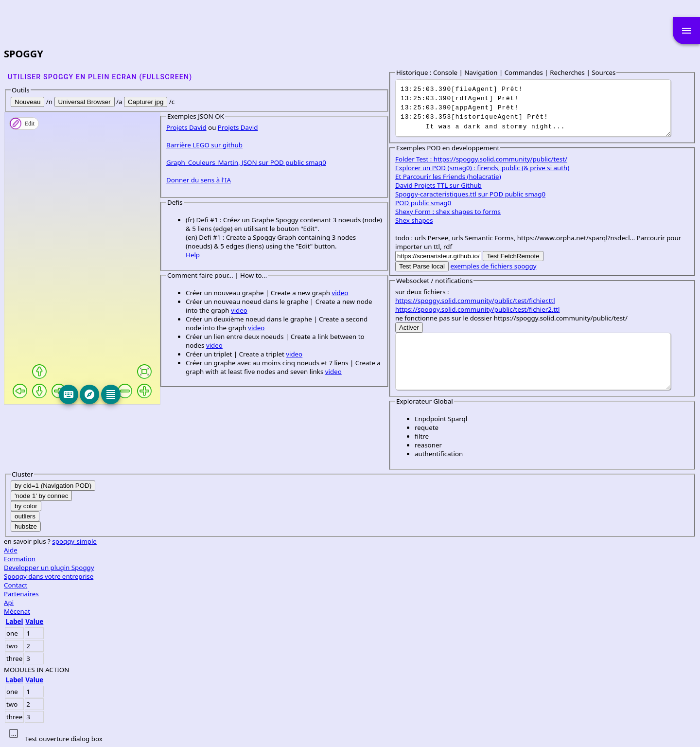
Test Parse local (426, 266)
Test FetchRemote (517, 256)
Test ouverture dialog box (63, 739)
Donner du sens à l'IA (43, 473)
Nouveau (27, 102)
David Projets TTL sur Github (443, 185)
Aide (401, 550)
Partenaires (411, 594)
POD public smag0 (428, 203)
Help (37, 530)
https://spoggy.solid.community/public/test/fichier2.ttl (482, 309)
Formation (410, 559)
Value (424, 622)
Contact (405, 585)
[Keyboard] (150, 394)
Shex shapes (419, 220)
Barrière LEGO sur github (49, 438)
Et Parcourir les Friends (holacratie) (453, 177)
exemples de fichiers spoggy (498, 266)
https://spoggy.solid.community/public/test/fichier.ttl (480, 301)
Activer (413, 328)
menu (686, 31)
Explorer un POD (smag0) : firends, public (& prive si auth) (487, 168)
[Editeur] (192, 394)
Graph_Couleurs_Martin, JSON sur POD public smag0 (91, 455)
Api (399, 603)
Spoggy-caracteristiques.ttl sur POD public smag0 (475, 194)
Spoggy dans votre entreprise (438, 576)
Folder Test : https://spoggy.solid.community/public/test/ (486, 159)
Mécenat (407, 611)
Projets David (31, 420)
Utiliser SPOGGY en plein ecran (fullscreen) (100, 77)
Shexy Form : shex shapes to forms (452, 212)
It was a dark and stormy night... (535, 108)
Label (404, 622)
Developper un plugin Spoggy (439, 568)
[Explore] (171, 394)
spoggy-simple (464, 541)
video (184, 568)
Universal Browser (85, 102)
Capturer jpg (146, 102)
